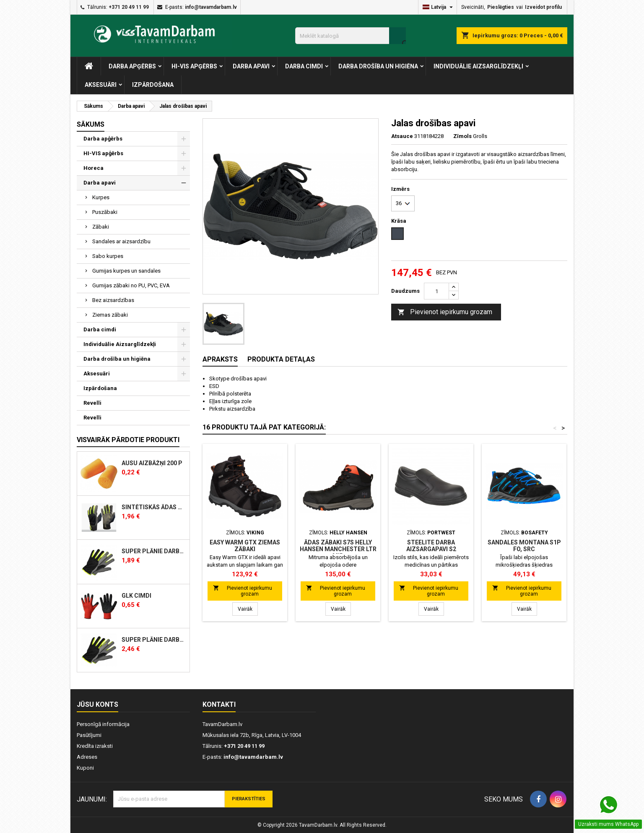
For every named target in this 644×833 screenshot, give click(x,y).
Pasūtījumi (89, 735)
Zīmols (462, 136)
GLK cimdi (136, 596)
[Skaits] (436, 291)
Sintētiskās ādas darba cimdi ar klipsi (154, 507)
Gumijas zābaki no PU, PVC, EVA (131, 285)
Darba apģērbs (132, 66)
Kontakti (219, 704)
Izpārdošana (153, 85)
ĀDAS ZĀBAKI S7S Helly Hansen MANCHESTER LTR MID (338, 549)
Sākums (91, 124)
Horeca (93, 168)
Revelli (92, 403)
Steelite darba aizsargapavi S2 (431, 546)
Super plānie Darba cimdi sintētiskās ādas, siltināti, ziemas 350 (154, 640)
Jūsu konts (97, 704)
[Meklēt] (351, 36)
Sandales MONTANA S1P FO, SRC (524, 546)
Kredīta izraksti (95, 746)
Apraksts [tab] (220, 359)
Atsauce (402, 136)
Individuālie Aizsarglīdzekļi (478, 66)
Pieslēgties (501, 7)
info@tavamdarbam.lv (211, 7)
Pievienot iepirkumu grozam (445, 312)
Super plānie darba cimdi (154, 551)
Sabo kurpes (108, 256)
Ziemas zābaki (110, 315)
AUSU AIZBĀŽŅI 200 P (152, 463)
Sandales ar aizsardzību (121, 241)
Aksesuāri (101, 85)
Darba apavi (251, 66)
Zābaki (101, 227)
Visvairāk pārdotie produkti (128, 440)
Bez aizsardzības (113, 300)
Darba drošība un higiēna (378, 66)
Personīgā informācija (103, 724)
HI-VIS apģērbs (194, 66)
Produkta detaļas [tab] (281, 359)
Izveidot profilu (543, 7)
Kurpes (101, 197)
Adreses (87, 757)
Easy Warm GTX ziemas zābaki (245, 546)
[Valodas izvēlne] (439, 7)
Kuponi (85, 768)
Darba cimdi (304, 66)
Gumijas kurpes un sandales (126, 271)
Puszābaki (105, 212)
